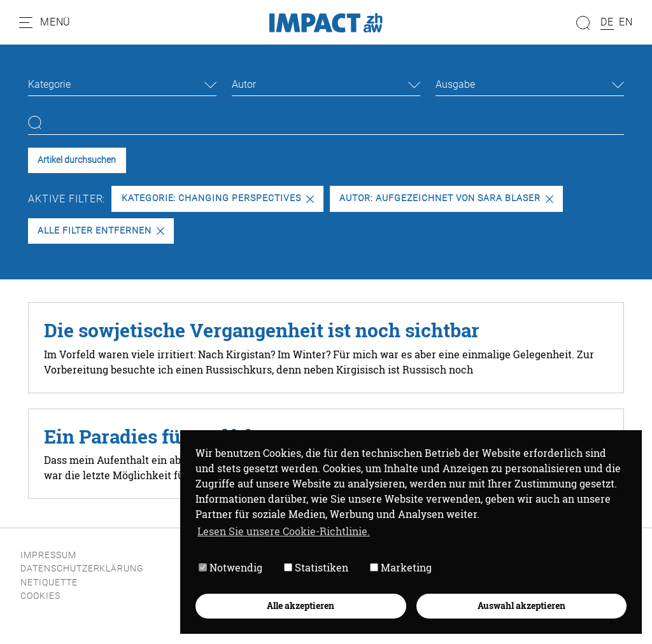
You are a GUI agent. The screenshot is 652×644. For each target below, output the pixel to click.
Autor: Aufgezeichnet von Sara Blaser (446, 198)
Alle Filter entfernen (101, 231)
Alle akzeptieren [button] (301, 605)
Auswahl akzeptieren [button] (521, 605)
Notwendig (230, 567)
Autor (244, 84)
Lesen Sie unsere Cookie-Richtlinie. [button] (284, 531)
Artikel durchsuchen (77, 160)
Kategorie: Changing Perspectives (218, 198)
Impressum (48, 555)
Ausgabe (455, 84)
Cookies (40, 596)
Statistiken (316, 567)
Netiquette (49, 583)
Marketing (401, 567)
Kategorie (49, 84)
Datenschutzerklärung (82, 569)
